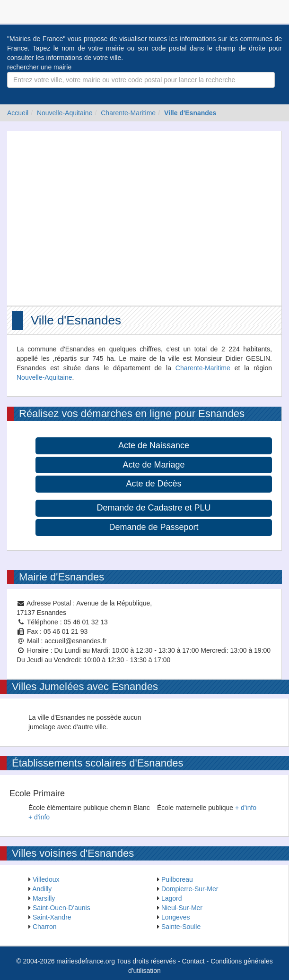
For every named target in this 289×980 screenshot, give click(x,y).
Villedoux (46, 879)
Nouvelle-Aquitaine (65, 113)
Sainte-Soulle (181, 927)
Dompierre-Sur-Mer (190, 889)
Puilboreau (177, 879)
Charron (45, 927)
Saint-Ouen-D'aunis (61, 908)
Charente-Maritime (128, 113)
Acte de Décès (153, 484)
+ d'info (39, 817)
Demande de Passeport (153, 527)
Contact (193, 961)
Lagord (172, 898)
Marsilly (44, 898)
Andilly (42, 889)
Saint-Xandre (52, 917)
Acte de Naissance (154, 445)
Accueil (18, 113)
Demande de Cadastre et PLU (153, 508)
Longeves (176, 917)
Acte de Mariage (153, 465)
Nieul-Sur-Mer (182, 908)
